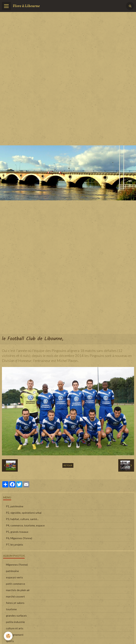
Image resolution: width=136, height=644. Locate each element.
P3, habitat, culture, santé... (22, 519)
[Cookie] (8, 636)
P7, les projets (15, 544)
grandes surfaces (16, 616)
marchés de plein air (18, 590)
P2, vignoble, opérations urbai (24, 513)
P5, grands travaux (17, 532)
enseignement (15, 635)
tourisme (11, 609)
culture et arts (15, 628)
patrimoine (12, 571)
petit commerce (16, 584)
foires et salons (15, 603)
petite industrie (15, 622)
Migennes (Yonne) (17, 565)
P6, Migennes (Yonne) (19, 538)
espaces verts (14, 577)
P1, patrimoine (15, 506)
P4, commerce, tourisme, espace (25, 525)
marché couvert (15, 596)
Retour (68, 465)
